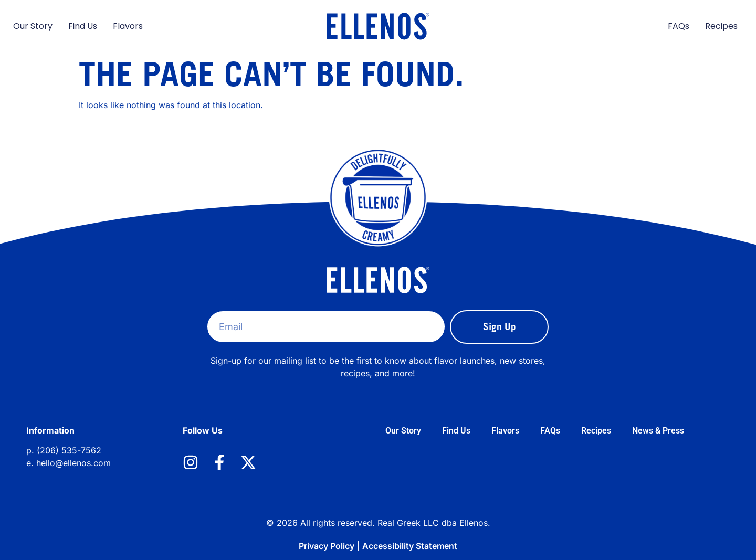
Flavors (128, 26)
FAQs (679, 26)
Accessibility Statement (410, 546)
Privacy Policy (327, 546)
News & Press (658, 431)
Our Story (33, 26)
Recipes (721, 26)
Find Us (83, 26)
